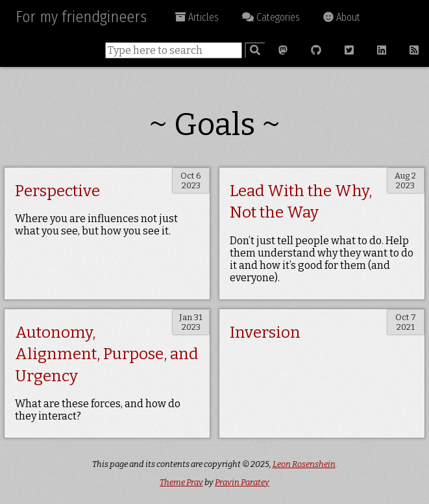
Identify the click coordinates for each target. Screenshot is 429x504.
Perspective (57, 191)
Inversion (265, 333)
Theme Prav (181, 482)
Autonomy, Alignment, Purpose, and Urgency (106, 354)
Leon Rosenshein (304, 464)
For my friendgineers (81, 17)
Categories (271, 17)
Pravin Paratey (242, 482)
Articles (197, 17)
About (342, 17)
